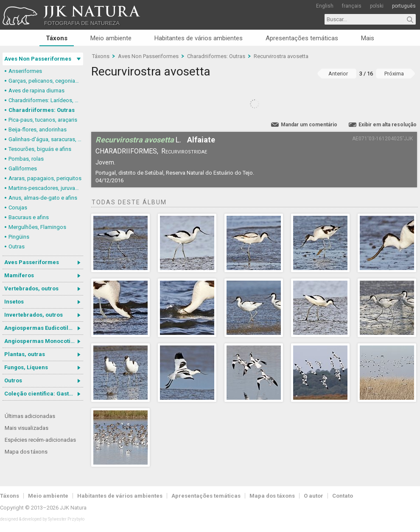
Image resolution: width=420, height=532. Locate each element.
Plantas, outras (25, 354)
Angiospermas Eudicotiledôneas (44, 328)
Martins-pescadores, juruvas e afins (46, 188)
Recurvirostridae (184, 151)
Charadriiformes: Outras (42, 110)
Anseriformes (25, 71)
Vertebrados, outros (31, 288)
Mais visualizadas (27, 428)
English (325, 6)
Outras (17, 247)
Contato (343, 496)
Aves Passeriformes (32, 262)
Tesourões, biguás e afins (40, 149)
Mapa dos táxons (26, 452)
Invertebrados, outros (34, 315)
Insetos (14, 302)
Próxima (394, 74)
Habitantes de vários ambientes (199, 38)
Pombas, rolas (26, 159)
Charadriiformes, (127, 151)
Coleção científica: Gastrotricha (44, 394)
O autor (314, 496)
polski (377, 6)
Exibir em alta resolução (388, 125)
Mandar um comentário (309, 125)
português (404, 6)
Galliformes (23, 169)
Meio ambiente (111, 38)
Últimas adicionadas (30, 416)
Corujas (18, 208)
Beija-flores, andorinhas (38, 130)
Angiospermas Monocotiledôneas (44, 341)
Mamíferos (19, 275)
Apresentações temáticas (302, 38)
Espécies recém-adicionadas (40, 440)
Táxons (57, 38)
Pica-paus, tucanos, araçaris (43, 120)
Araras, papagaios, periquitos (45, 178)
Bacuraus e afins (29, 217)
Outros (13, 380)
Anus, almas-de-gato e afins (43, 198)
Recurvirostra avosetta (281, 56)
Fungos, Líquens (26, 367)
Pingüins (19, 237)
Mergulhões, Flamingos (37, 227)
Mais (368, 38)
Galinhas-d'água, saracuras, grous (46, 139)
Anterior (338, 74)
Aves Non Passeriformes (38, 59)
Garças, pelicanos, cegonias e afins (46, 81)
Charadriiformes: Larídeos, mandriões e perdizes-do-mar (46, 100)
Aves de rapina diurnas (36, 91)
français (352, 6)
